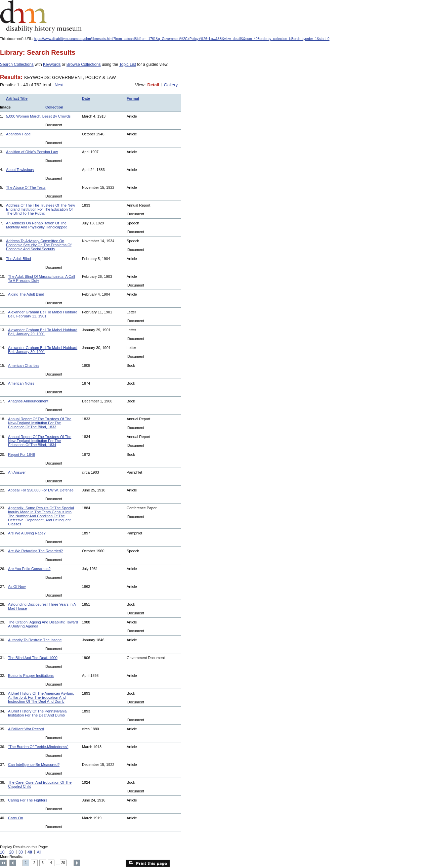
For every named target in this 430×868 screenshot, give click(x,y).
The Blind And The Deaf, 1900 (33, 658)
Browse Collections (84, 64)
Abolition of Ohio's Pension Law (32, 152)
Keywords (52, 64)
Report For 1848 (21, 454)
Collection (54, 107)
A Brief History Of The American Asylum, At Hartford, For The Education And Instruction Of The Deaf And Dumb (41, 697)
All (39, 852)
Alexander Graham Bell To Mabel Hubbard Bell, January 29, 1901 (43, 332)
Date (86, 98)
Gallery (171, 85)
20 (11, 852)
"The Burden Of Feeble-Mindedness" (38, 747)
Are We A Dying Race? (27, 533)
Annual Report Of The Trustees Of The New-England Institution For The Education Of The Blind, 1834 (40, 441)
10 (2, 852)
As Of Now (17, 587)
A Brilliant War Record (26, 729)
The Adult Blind (18, 259)
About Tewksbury (20, 170)
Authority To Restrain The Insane (35, 640)
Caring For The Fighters (28, 800)
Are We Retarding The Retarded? (35, 551)
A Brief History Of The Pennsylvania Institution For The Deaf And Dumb (37, 713)
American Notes (21, 383)
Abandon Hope (18, 134)
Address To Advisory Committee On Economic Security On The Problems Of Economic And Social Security (39, 245)
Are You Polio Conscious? (29, 569)
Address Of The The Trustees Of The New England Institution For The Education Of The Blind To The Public (40, 209)
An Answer (17, 472)
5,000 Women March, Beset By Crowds (38, 116)
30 (21, 852)
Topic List (128, 64)
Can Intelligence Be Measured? (34, 765)
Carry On (16, 818)
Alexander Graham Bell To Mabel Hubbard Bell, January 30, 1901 (43, 350)
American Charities (24, 365)
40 (30, 852)
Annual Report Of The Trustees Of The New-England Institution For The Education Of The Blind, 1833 (40, 423)
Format (133, 98)
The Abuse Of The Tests (26, 187)
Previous (13, 863)
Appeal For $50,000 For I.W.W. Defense (41, 490)
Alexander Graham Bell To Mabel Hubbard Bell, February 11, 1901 (43, 314)
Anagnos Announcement (28, 401)
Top (3, 863)
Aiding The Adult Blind (26, 294)
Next (59, 85)
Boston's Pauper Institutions (31, 676)
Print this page (148, 863)
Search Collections (17, 64)
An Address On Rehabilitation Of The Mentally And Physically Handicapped (37, 225)
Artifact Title (17, 98)
